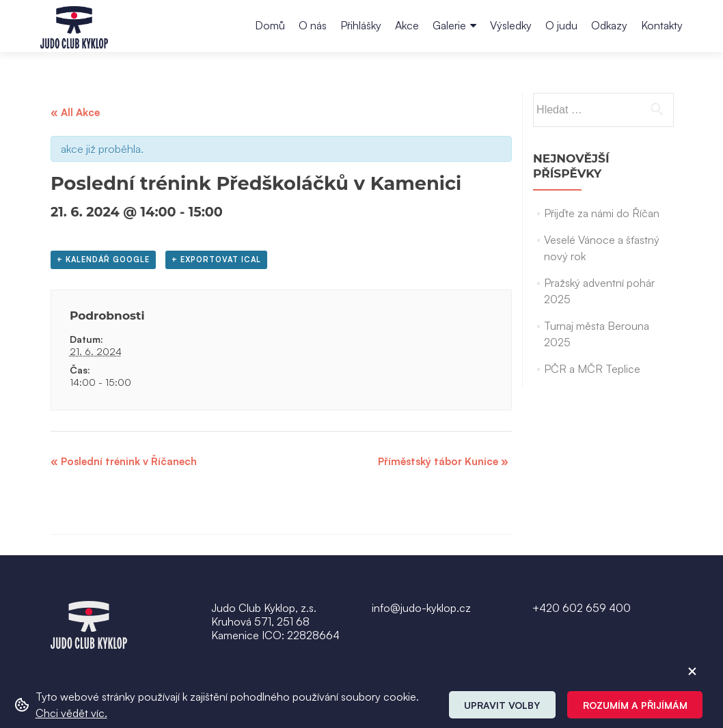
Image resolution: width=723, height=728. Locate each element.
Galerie (449, 25)
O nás (313, 25)
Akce (407, 25)
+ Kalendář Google (103, 260)
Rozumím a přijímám (635, 705)
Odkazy (609, 25)
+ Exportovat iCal (216, 260)
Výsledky (511, 25)
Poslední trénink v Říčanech (124, 461)
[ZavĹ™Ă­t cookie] (692, 671)
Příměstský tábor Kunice (443, 461)
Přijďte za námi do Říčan (602, 213)
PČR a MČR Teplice (592, 369)
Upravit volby (502, 705)
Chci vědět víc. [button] (71, 713)
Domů (270, 25)
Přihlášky (361, 25)
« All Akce (75, 112)
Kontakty (662, 25)
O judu (561, 25)
